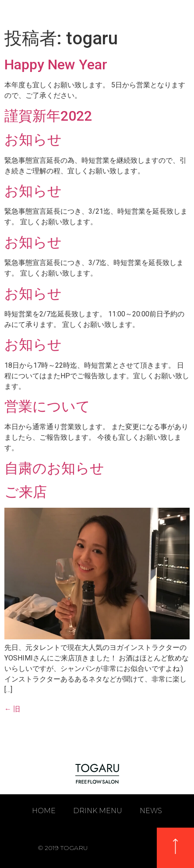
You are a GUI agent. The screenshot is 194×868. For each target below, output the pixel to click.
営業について (47, 406)
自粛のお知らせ (54, 468)
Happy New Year (56, 65)
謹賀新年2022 (48, 116)
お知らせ (33, 140)
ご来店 (26, 492)
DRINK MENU (98, 811)
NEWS (151, 811)
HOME (44, 811)
